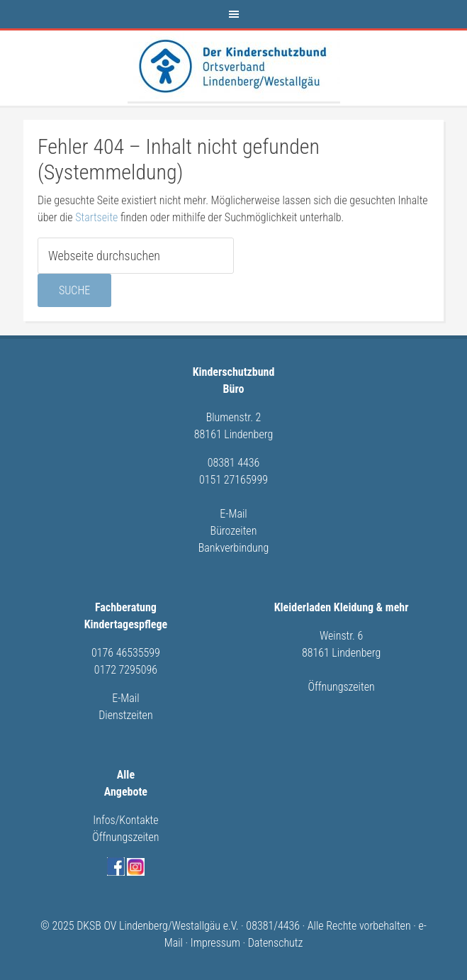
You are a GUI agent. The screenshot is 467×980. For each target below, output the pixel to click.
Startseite (96, 217)
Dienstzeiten (125, 715)
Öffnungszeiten (341, 687)
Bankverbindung (233, 548)
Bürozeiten (234, 531)
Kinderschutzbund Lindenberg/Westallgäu (234, 66)
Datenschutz (276, 943)
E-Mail (233, 514)
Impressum (215, 943)
